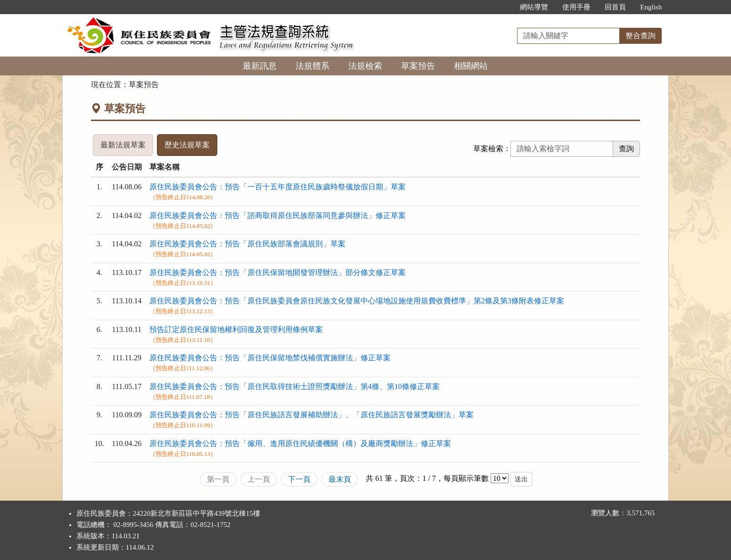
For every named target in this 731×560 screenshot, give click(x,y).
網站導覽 (534, 7)
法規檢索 (365, 66)
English (651, 7)
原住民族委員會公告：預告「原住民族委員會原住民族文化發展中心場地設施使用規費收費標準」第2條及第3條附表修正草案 (357, 301)
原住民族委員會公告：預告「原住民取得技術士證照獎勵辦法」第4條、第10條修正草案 (295, 386)
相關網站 (471, 66)
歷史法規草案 (187, 145)
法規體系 (312, 66)
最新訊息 (260, 66)
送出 (521, 479)
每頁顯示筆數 (466, 478)
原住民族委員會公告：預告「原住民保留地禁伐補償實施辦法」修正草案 (270, 358)
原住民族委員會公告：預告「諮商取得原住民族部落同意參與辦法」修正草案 (278, 215)
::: (503, 7)
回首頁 (615, 7)
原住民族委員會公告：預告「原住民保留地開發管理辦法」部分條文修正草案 (278, 272)
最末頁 (340, 479)
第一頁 (218, 479)
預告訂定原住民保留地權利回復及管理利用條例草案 (236, 329)
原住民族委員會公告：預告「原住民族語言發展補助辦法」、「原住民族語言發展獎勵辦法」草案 (312, 415)
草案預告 (418, 66)
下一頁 (299, 479)
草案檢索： (492, 149)
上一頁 (259, 479)
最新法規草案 (123, 145)
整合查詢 (641, 36)
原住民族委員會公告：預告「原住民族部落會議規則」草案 (247, 244)
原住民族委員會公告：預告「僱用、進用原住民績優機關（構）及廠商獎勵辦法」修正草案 (300, 443)
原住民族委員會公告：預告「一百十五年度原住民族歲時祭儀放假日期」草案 (278, 187)
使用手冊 (576, 7)
